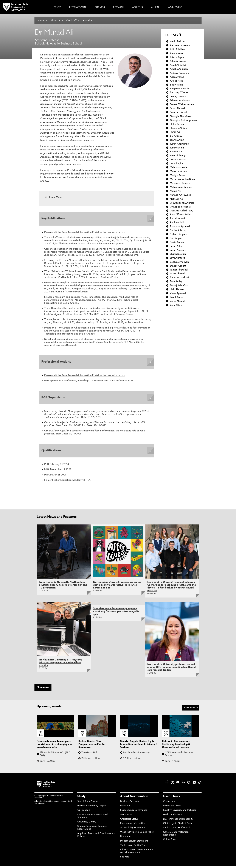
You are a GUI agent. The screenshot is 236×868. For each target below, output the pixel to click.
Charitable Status (129, 821)
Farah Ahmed (177, 108)
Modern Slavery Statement (134, 843)
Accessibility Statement (133, 830)
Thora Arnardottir (180, 278)
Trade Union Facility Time (134, 847)
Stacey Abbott (178, 266)
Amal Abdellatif (179, 65)
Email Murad (56, 197)
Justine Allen (177, 148)
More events (191, 710)
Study (82, 798)
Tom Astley (176, 282)
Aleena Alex (176, 53)
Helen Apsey (177, 124)
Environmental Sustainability (178, 821)
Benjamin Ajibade (180, 89)
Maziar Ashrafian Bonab (183, 179)
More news (43, 689)
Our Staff (71, 21)
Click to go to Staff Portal (176, 830)
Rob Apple (176, 238)
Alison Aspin (177, 57)
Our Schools (84, 812)
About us (55, 21)
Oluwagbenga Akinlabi (183, 203)
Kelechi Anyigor (179, 156)
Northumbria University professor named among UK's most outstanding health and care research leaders (172, 669)
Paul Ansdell (177, 223)
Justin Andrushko (179, 144)
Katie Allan (176, 152)
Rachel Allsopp (178, 231)
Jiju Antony (176, 136)
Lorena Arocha (178, 160)
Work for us (126, 817)
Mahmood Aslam (180, 168)
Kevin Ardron (177, 42)
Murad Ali (88, 21)
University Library (87, 824)
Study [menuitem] (57, 7)
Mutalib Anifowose (180, 195)
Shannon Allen (178, 254)
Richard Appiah (178, 234)
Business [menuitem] (100, 7)
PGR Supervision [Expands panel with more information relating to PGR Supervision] (54, 399)
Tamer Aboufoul (179, 270)
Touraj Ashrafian (179, 286)
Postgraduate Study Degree (92, 808)
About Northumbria (134, 798)
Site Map (125, 859)
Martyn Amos (178, 175)
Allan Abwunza (178, 61)
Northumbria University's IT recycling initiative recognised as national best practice (60, 665)
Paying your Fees (172, 808)
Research (125, 808)
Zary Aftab (176, 305)
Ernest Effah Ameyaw (182, 105)
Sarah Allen (176, 246)
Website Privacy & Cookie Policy (137, 834)
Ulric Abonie (177, 290)
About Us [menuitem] (137, 7)
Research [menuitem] (119, 7)
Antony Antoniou (179, 73)
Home (41, 21)
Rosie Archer (177, 242)
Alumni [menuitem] (155, 7)
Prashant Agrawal (180, 227)
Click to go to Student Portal (178, 826)
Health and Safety (172, 817)
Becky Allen (176, 85)
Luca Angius (177, 164)
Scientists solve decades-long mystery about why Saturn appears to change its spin (116, 614)
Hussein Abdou (178, 128)
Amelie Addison (179, 69)
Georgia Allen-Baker (181, 116)
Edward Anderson (180, 101)
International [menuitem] (78, 7)
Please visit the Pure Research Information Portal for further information (85, 233)
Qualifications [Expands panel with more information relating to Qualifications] (52, 452)
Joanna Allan (177, 140)
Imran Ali (175, 132)
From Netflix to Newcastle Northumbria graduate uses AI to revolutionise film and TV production (63, 587)
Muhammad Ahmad (181, 187)
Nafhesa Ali (176, 199)
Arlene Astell (177, 81)
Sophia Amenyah (179, 262)
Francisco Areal (178, 112)
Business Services (129, 804)
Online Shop (170, 842)
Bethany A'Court (179, 93)
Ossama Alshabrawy (182, 211)
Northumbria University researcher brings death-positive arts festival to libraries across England (117, 587)
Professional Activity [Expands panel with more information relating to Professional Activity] (57, 363)
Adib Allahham (178, 49)
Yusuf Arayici (177, 297)
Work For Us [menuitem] (175, 7)
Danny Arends (178, 97)
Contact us (169, 804)
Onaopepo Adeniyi (180, 207)
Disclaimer (126, 839)
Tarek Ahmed (177, 274)
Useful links (172, 798)
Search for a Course (88, 804)
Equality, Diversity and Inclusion (180, 812)
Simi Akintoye (178, 258)
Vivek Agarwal (178, 293)
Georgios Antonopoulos (183, 120)
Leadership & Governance (134, 812)
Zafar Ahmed (177, 301)
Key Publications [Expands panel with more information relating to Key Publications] (54, 219)
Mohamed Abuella (180, 183)
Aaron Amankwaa (180, 46)
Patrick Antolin (178, 219)
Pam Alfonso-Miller (181, 215)
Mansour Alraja (178, 171)
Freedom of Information (133, 826)
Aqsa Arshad (177, 77)
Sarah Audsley (178, 250)
